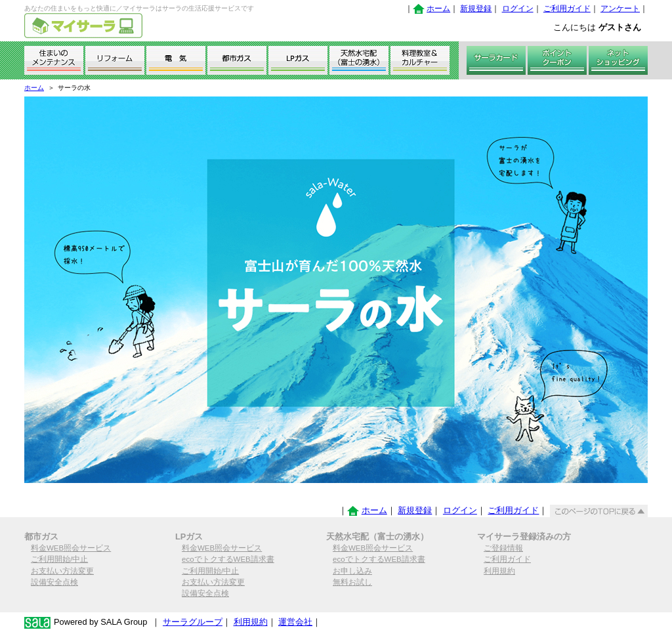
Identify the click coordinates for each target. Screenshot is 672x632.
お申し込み (352, 571)
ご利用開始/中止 (59, 559)
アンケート (620, 9)
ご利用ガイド (567, 9)
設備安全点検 (54, 582)
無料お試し (352, 582)
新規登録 (476, 9)
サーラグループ (193, 622)
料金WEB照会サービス (71, 548)
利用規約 (499, 571)
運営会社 (295, 622)
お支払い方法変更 (62, 571)
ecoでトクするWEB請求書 (228, 559)
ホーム (438, 9)
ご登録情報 (503, 548)
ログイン (518, 9)
